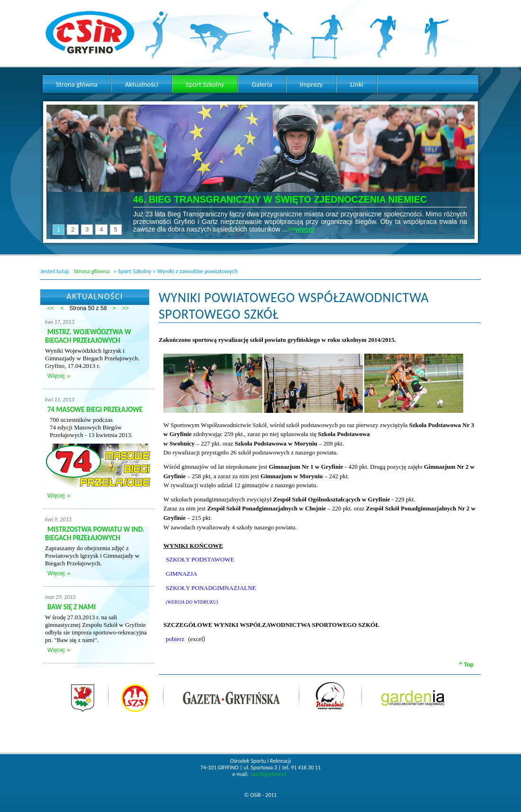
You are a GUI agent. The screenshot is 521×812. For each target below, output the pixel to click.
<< (51, 308)
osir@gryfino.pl (268, 774)
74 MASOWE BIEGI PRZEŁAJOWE (95, 410)
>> (126, 308)
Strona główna (91, 271)
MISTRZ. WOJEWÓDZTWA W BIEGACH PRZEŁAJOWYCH (88, 336)
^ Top (466, 665)
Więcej (56, 376)
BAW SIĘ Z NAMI (72, 607)
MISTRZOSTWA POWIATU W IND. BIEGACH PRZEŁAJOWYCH (95, 534)
